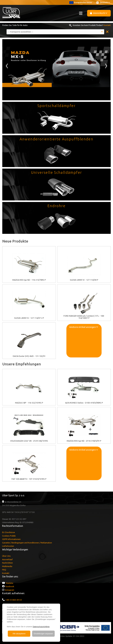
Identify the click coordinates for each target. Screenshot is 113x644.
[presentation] (7, 67)
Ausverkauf (7, 559)
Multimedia (7, 566)
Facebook (10, 586)
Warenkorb (99, 13)
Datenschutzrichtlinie (41, 627)
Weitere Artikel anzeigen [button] (84, 327)
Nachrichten (7, 563)
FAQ (4, 570)
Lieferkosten (8, 546)
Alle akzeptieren (19, 634)
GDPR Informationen (11, 539)
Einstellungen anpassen (43, 634)
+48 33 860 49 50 (14, 600)
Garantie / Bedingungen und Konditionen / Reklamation (27, 543)
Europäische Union (81, 2)
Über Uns (6, 556)
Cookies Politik (9, 536)
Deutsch (103, 3)
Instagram (10, 590)
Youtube (9, 583)
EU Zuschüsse (9, 532)
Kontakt (107, 25)
